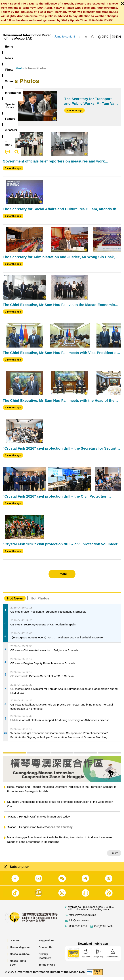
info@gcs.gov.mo (79, 923)
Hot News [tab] (15, 601)
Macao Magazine (20, 950)
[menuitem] (23, 47)
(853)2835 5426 (103, 929)
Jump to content (65, 37)
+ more (114, 856)
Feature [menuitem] (11, 53)
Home (7, 71)
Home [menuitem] (9, 47)
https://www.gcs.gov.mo (83, 918)
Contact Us (46, 950)
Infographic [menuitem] (71, 47)
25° (105, 37)
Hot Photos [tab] (40, 601)
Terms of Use (47, 968)
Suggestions (47, 943)
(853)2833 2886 (78, 929)
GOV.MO (15, 943)
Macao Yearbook (20, 957)
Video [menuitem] (53, 47)
